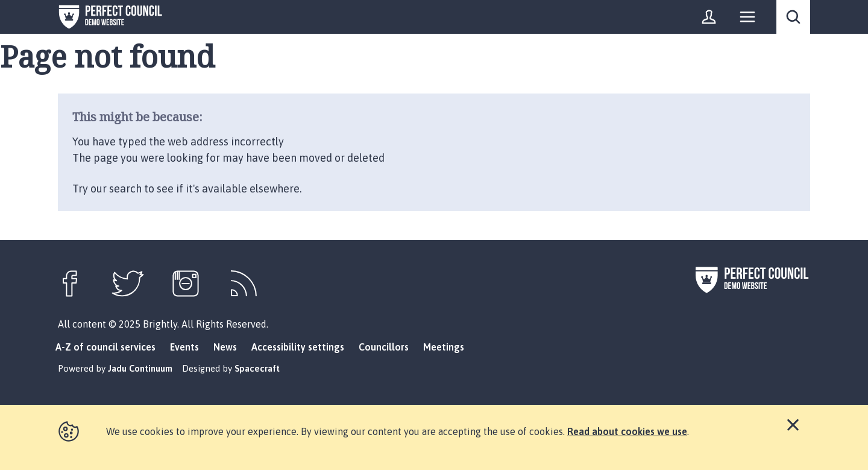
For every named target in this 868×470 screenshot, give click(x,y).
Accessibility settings (298, 347)
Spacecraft (257, 368)
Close (793, 424)
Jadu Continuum (140, 368)
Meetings (444, 347)
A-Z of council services (105, 347)
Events (184, 347)
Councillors (384, 347)
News (225, 347)
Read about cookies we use (627, 431)
